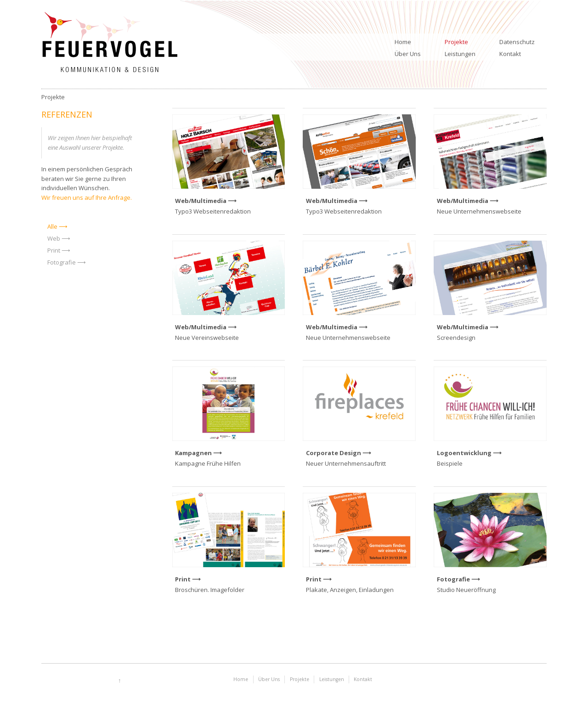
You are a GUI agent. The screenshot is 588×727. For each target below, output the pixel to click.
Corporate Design (334, 453)
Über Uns (408, 54)
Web (54, 238)
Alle (52, 226)
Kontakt (510, 54)
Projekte (456, 42)
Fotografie (62, 262)
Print (54, 250)
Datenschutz (517, 42)
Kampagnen (193, 453)
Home (403, 42)
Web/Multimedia (201, 201)
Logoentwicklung (464, 453)
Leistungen (460, 54)
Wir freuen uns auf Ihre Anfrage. (87, 197)
